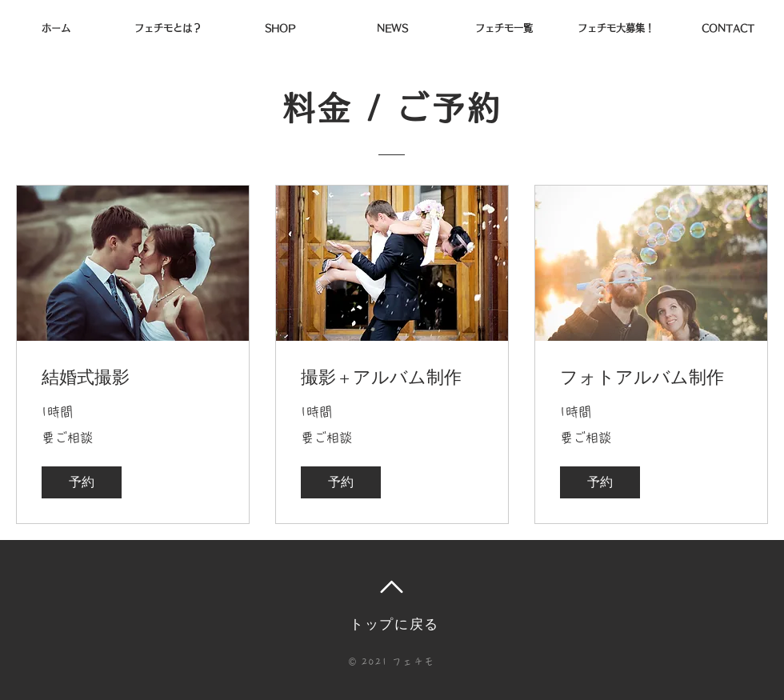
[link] (133, 377)
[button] (82, 482)
